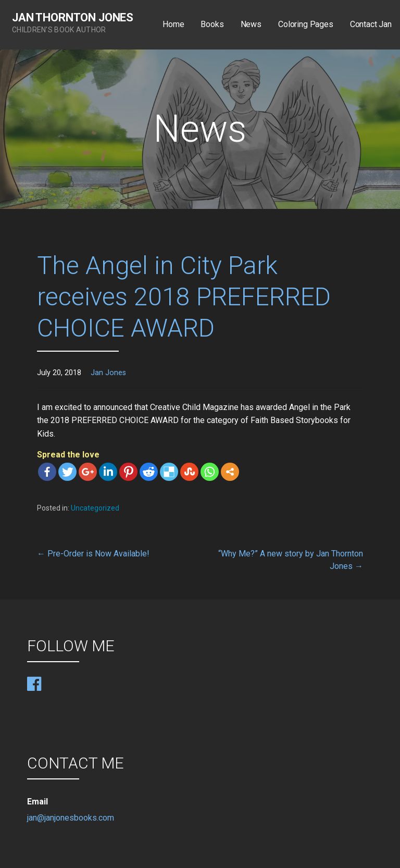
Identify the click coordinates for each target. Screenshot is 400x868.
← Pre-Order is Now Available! (93, 554)
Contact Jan (371, 24)
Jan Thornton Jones (73, 17)
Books (212, 24)
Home (173, 24)
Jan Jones (108, 373)
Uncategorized (95, 508)
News (251, 24)
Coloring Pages (306, 24)
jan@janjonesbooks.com (71, 818)
